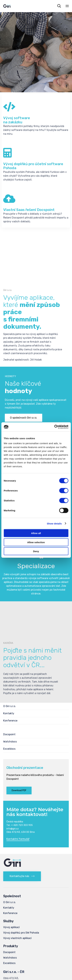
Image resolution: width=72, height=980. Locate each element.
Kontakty (9, 713)
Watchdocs (10, 742)
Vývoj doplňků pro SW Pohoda (21, 933)
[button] (24, 418)
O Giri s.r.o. (10, 706)
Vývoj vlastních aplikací (17, 938)
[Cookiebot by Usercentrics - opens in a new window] (54, 427)
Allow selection (36, 542)
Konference (10, 721)
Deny (36, 551)
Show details (54, 523)
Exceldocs (9, 749)
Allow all (36, 533)
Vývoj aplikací (11, 927)
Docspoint (9, 734)
